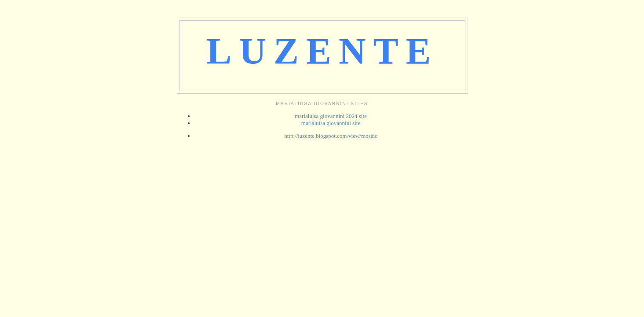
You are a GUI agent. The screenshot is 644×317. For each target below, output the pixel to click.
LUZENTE (323, 51)
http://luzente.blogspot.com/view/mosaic (331, 136)
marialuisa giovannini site (331, 123)
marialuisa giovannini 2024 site (331, 116)
